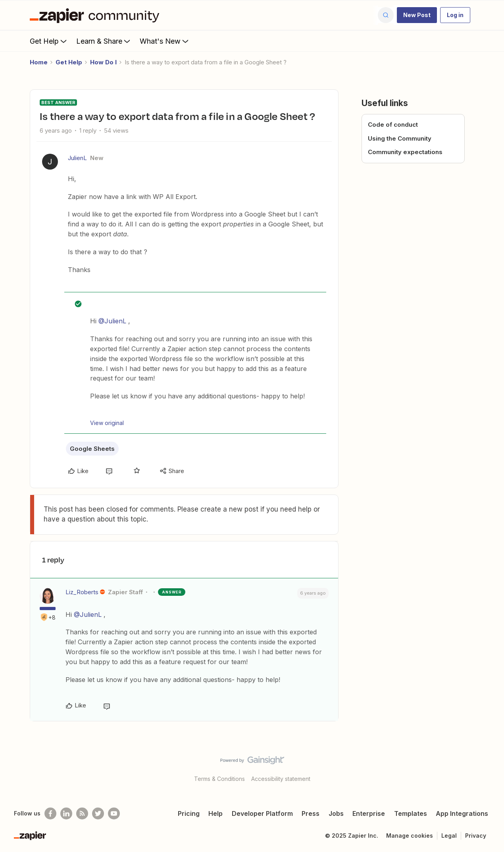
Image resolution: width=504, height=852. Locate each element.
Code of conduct (393, 125)
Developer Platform (262, 813)
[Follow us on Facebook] (50, 813)
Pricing (189, 813)
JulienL (77, 158)
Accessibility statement (281, 779)
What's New (165, 41)
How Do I (103, 62)
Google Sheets (92, 449)
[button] (417, 15)
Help (215, 813)
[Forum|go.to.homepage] (96, 15)
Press (311, 813)
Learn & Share (104, 41)
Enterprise (369, 813)
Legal (449, 836)
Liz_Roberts (82, 592)
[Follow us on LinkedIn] (66, 813)
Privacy (476, 836)
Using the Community (400, 138)
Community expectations (405, 152)
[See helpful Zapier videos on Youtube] (114, 813)
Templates (411, 813)
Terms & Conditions (219, 779)
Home (39, 62)
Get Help (49, 41)
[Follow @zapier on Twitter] (98, 813)
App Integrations (462, 813)
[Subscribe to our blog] (82, 813)
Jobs (336, 813)
